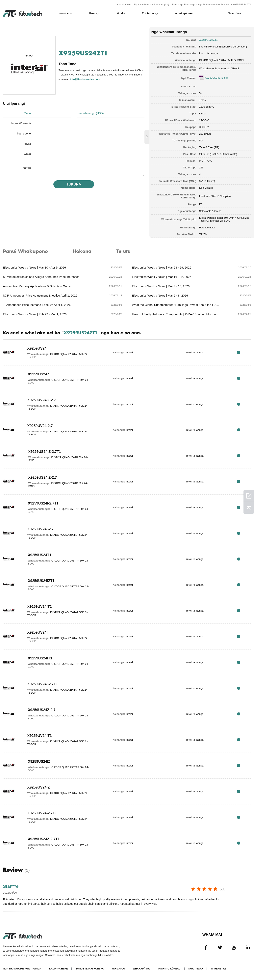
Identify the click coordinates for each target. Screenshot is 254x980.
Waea (27, 154)
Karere (27, 168)
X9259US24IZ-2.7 (42, 477)
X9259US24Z (39, 374)
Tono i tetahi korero (90, 969)
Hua (129, 4)
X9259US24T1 (40, 555)
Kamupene (24, 133)
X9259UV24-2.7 (40, 426)
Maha (27, 113)
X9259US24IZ (39, 762)
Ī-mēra (27, 144)
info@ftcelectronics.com (85, 79)
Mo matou (118, 969)
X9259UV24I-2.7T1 (43, 684)
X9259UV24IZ (39, 787)
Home (120, 4)
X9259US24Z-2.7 (42, 710)
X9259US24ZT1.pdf (216, 78)
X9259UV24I (38, 632)
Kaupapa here (59, 969)
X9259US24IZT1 (41, 581)
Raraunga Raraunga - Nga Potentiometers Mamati (201, 4)
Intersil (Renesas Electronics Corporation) (223, 47)
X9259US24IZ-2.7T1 (45, 452)
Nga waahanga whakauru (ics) (152, 4)
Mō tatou (148, 13)
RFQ (239, 352)
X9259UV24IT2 (40, 607)
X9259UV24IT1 (40, 736)
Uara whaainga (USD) (90, 113)
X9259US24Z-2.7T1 (44, 839)
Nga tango (196, 969)
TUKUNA (74, 184)
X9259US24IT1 (40, 658)
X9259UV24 (37, 348)
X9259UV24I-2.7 (41, 529)
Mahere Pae (219, 969)
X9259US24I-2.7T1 (43, 503)
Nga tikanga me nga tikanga (22, 969)
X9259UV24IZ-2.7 (42, 400)
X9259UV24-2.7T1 (42, 813)
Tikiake (120, 13)
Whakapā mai (184, 13)
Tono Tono (235, 13)
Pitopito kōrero (169, 969)
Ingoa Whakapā (21, 123)
